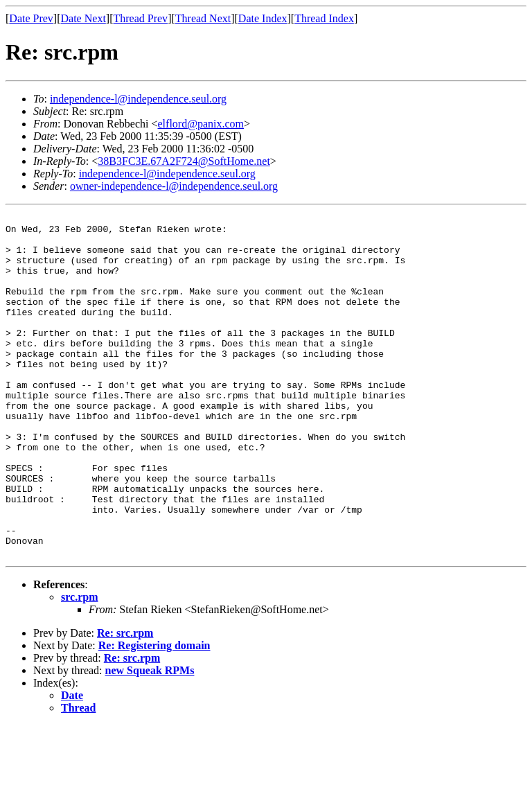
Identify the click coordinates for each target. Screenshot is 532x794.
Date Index (263, 18)
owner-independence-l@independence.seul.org (174, 186)
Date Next (83, 18)
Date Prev (31, 18)
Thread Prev (140, 18)
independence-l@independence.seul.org (138, 99)
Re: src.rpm (125, 702)
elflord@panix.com (201, 124)
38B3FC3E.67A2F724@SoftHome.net (184, 161)
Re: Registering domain (154, 714)
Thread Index (324, 18)
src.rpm (79, 665)
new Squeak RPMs (150, 739)
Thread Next (203, 18)
